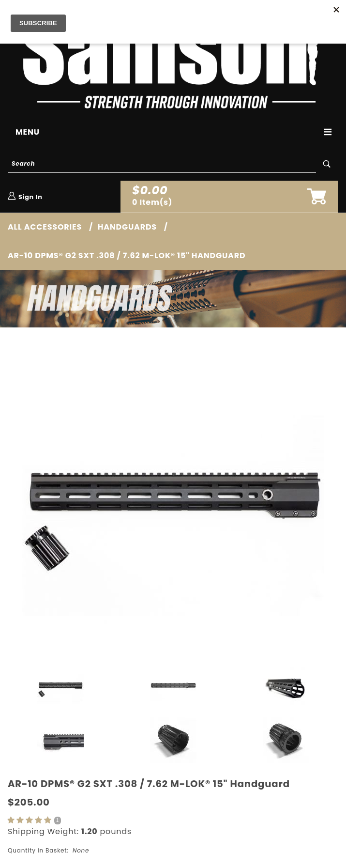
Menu (28, 132)
